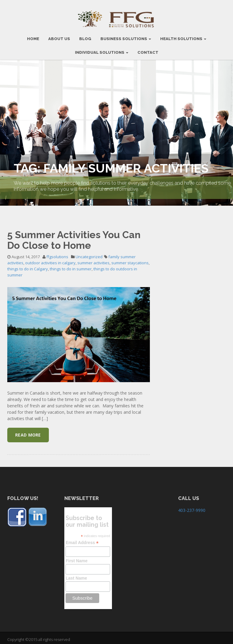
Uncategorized (89, 254)
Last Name (76, 575)
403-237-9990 (192, 507)
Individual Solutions (102, 49)
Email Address (82, 540)
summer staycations (130, 260)
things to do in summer (71, 266)
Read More (28, 432)
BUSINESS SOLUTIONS (126, 36)
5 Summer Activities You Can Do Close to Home (74, 237)
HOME (33, 36)
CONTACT (148, 49)
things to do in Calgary (28, 266)
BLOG (85, 36)
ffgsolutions (57, 254)
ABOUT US (59, 36)
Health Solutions (183, 36)
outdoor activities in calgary (50, 260)
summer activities (93, 260)
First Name (76, 558)
